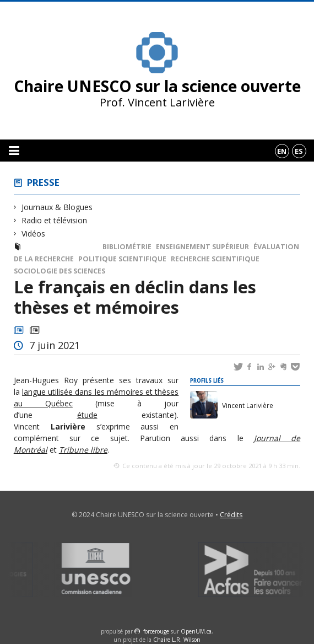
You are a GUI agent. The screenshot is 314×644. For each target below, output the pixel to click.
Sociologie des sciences (59, 271)
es (299, 151)
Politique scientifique (122, 259)
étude (87, 415)
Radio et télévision (55, 220)
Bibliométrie (127, 247)
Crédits (231, 515)
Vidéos (34, 234)
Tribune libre (83, 450)
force (156, 631)
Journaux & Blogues (57, 207)
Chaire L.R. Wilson (177, 640)
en (282, 151)
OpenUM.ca (196, 631)
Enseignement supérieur (202, 247)
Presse (43, 182)
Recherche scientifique (215, 259)
